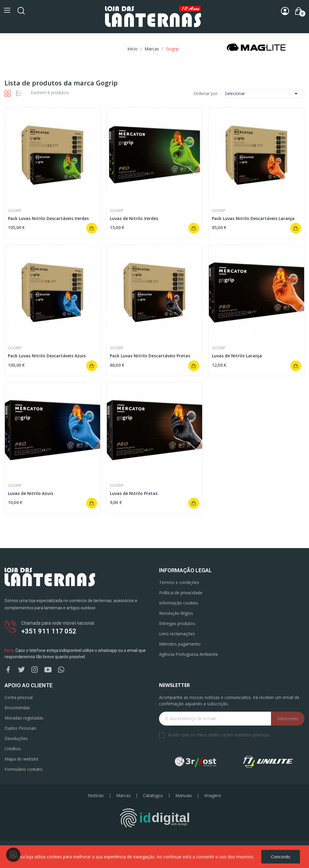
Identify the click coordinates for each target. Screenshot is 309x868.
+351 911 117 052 (49, 631)
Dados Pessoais (20, 728)
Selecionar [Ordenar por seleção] (262, 94)
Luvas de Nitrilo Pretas (134, 493)
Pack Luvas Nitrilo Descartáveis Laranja (253, 218)
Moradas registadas (24, 718)
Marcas (123, 796)
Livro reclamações (177, 634)
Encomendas (17, 708)
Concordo (281, 857)
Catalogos (153, 796)
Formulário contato (24, 769)
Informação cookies (179, 603)
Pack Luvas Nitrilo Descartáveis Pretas (150, 356)
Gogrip (15, 211)
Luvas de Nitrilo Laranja (237, 356)
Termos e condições (179, 582)
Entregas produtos (177, 623)
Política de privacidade (181, 593)
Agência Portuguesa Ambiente (189, 654)
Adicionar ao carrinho (92, 228)
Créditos (13, 749)
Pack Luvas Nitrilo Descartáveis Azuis (47, 356)
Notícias (96, 796)
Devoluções (16, 738)
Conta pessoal (19, 697)
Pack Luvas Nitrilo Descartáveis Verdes (48, 218)
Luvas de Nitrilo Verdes (134, 218)
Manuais (184, 796)
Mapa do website (21, 759)
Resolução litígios (176, 613)
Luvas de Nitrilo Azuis (30, 493)
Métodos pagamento (180, 644)
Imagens (213, 796)
